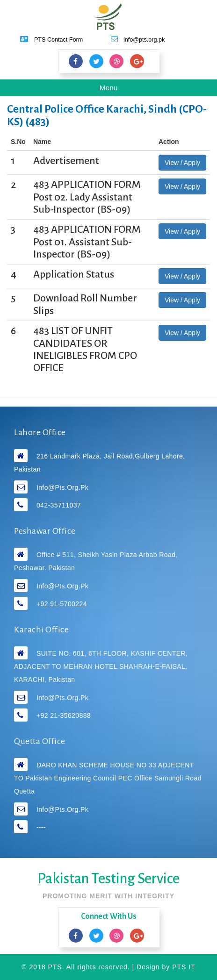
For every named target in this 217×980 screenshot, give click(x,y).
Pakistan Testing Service (108, 879)
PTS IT (184, 967)
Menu (116, 89)
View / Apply (182, 163)
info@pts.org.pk (62, 487)
